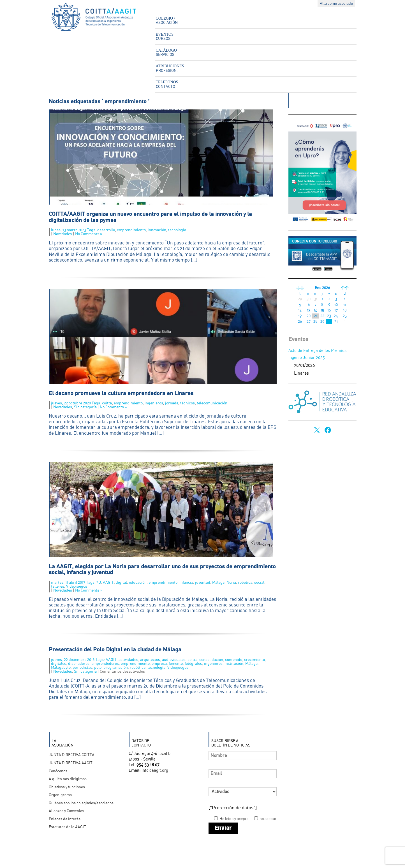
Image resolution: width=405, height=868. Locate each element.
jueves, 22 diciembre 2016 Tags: (78, 660)
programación (116, 668)
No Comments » (89, 234)
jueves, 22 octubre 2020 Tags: (77, 403)
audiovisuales (174, 660)
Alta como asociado (336, 4)
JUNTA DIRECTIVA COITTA (72, 755)
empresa (159, 664)
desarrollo (106, 230)
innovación (157, 230)
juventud (203, 583)
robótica (245, 583)
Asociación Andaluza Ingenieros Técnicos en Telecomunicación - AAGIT (98, 18)
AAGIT (108, 583)
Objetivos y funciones (67, 787)
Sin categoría (85, 407)
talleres (58, 587)
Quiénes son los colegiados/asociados (81, 803)
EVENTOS (165, 36)
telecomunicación (212, 403)
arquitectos (150, 660)
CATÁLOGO (166, 52)
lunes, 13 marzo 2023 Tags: (74, 230)
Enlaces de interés (65, 819)
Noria (231, 583)
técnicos (188, 403)
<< (300, 288)
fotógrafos (193, 664)
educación (138, 583)
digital (121, 583)
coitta (107, 403)
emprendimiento (131, 230)
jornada (172, 403)
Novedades (63, 234)
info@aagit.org (155, 771)
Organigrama (60, 795)
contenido (234, 660)
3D (99, 583)
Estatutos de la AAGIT (67, 827)
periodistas (82, 668)
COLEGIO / (167, 20)
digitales (59, 664)
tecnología (177, 230)
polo (98, 668)
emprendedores (105, 664)
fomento (176, 664)
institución (234, 664)
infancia (186, 583)
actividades (128, 660)
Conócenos (58, 771)
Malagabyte (61, 668)
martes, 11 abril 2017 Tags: (74, 583)
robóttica (138, 668)
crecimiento (254, 660)
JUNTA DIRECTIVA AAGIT (71, 763)
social (259, 583)
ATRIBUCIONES (170, 68)
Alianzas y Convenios (66, 811)
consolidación (211, 660)
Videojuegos (77, 587)
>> (345, 288)
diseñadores (79, 664)
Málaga (218, 583)
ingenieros (154, 403)
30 (329, 322)
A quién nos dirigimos (68, 779)
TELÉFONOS (167, 84)
